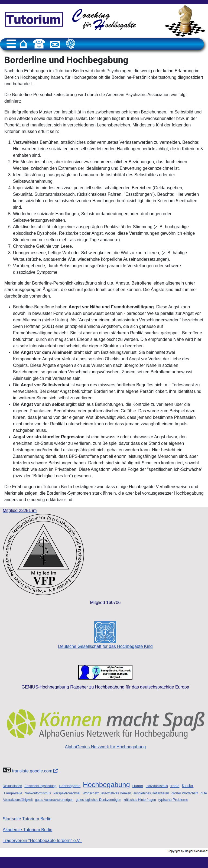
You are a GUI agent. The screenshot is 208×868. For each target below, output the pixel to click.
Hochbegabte (70, 786)
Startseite (27, 819)
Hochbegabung (106, 785)
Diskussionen (12, 786)
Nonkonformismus (38, 793)
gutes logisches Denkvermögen (98, 800)
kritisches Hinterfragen (140, 800)
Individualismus (157, 786)
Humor (138, 786)
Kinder (188, 786)
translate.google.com (35, 771)
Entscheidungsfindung (40, 786)
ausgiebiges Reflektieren (151, 793)
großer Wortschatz (185, 793)
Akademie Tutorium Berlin (27, 830)
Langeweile (13, 793)
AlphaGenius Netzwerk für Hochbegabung (105, 727)
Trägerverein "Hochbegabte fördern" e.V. (42, 841)
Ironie (175, 786)
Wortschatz (91, 793)
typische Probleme (173, 800)
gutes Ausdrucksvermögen (54, 800)
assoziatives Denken (116, 793)
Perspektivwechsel (67, 793)
